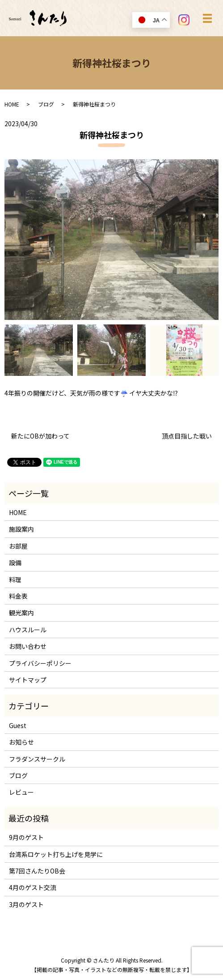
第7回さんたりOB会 (37, 871)
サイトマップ (28, 680)
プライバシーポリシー (40, 663)
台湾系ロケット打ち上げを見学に (56, 854)
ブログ (46, 104)
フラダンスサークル (37, 759)
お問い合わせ (28, 646)
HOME (12, 104)
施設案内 (21, 529)
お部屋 (18, 546)
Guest (18, 725)
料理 (15, 579)
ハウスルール (28, 630)
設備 (15, 562)
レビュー (21, 792)
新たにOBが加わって (40, 436)
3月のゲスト (26, 904)
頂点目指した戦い (187, 436)
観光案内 (21, 613)
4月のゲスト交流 (33, 887)
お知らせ (21, 742)
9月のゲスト (26, 837)
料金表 (18, 596)
